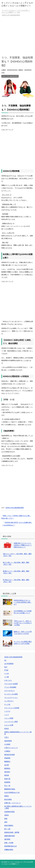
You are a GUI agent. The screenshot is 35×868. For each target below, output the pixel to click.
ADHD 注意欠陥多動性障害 (10, 76)
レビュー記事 (9, 725)
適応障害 (7, 839)
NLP (6, 667)
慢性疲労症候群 (10, 755)
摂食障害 (7, 758)
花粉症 (7, 815)
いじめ (7, 673)
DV (5, 660)
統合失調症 (8, 799)
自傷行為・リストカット (13, 803)
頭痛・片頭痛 (9, 843)
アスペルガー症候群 (11, 684)
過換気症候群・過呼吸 (12, 832)
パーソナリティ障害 (11, 722)
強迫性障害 (8, 741)
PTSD (6, 670)
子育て (7, 737)
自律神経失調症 (10, 812)
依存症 (7, 729)
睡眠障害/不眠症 (10, 789)
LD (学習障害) (9, 664)
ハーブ (7, 715)
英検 (6, 819)
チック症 (7, 704)
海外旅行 (7, 772)
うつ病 (7, 677)
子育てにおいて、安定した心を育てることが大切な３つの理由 (23, 623)
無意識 (7, 775)
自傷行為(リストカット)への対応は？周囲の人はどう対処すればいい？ (23, 545)
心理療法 (7, 751)
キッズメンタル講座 (11, 694)
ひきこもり (8, 680)
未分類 (7, 765)
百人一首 (7, 786)
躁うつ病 (7, 829)
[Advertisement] (17, 36)
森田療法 (7, 768)
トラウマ (7, 711)
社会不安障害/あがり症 (12, 793)
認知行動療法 (9, 825)
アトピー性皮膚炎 (10, 687)
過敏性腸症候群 (10, 836)
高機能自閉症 (9, 850)
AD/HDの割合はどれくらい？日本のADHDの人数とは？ (23, 602)
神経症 (7, 796)
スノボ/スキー (9, 701)
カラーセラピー (10, 691)
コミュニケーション (11, 698)
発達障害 (7, 782)
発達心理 (7, 779)
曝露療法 (7, 762)
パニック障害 (9, 718)
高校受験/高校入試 (10, 846)
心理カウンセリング (11, 748)
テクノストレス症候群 (12, 708)
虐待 (6, 822)
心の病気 (7, 744)
